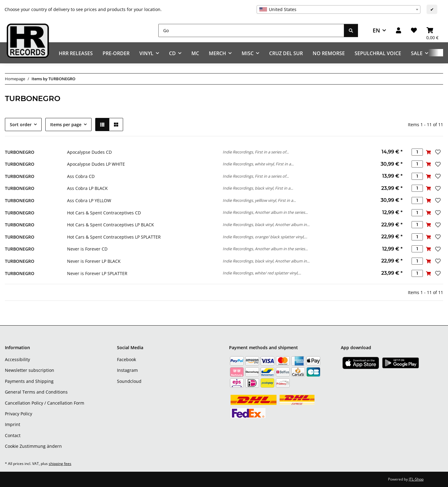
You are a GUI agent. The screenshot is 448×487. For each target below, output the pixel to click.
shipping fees (60, 464)
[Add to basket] (429, 152)
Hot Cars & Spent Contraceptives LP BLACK (111, 225)
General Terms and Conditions (36, 392)
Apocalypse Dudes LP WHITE (96, 164)
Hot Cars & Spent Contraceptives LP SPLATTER (114, 237)
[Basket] (432, 30)
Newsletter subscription (30, 370)
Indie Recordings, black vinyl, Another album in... (266, 225)
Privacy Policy (19, 414)
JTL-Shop (416, 479)
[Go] (251, 30)
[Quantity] (417, 152)
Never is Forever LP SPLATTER (97, 273)
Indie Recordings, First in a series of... (256, 152)
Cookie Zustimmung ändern (33, 446)
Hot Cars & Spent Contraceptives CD (104, 213)
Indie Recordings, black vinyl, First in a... (258, 188)
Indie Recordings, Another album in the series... (265, 212)
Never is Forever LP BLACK (94, 261)
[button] (399, 30)
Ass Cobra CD (81, 176)
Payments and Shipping (29, 381)
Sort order (21, 125)
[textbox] (339, 9)
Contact (13, 435)
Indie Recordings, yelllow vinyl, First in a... (259, 200)
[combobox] (339, 9)
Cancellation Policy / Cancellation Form (45, 403)
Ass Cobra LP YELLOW (89, 200)
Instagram (127, 370)
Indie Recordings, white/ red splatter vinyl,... (262, 273)
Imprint (13, 424)
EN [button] (376, 30)
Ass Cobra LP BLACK (87, 188)
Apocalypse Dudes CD (89, 152)
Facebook (126, 359)
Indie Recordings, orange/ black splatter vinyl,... (265, 237)
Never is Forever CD (87, 249)
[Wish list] (414, 30)
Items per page (66, 125)
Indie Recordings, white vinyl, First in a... (258, 164)
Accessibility (17, 359)
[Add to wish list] (437, 152)
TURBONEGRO (20, 152)
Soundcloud (129, 381)
